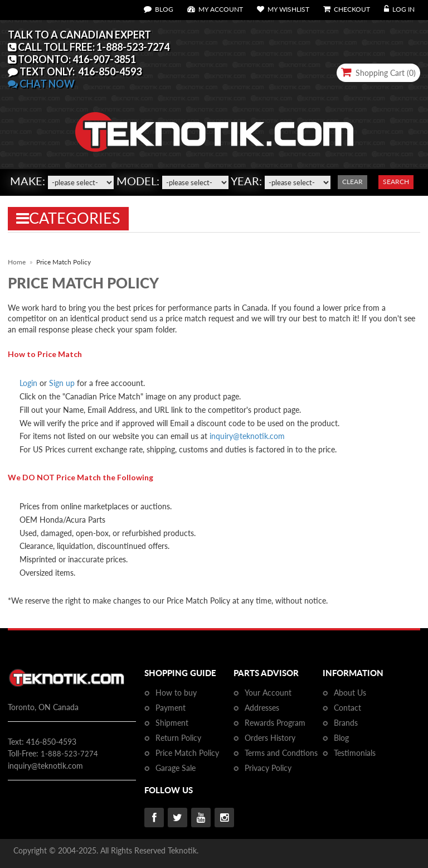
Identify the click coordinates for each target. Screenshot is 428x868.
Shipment (172, 723)
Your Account (268, 693)
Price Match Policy (187, 753)
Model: (138, 181)
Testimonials (355, 753)
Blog (341, 738)
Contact (347, 708)
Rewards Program (275, 723)
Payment (171, 708)
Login (28, 383)
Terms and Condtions (281, 753)
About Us (350, 693)
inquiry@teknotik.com (247, 436)
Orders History (270, 738)
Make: (28, 181)
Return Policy (178, 738)
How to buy (176, 693)
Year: (246, 181)
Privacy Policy (268, 768)
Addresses (262, 708)
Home (17, 262)
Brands (346, 723)
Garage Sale (176, 768)
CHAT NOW (41, 84)
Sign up (62, 383)
